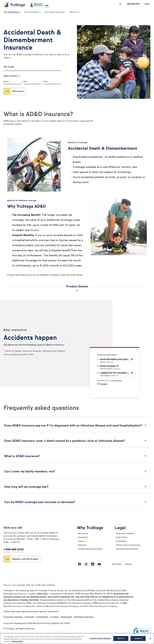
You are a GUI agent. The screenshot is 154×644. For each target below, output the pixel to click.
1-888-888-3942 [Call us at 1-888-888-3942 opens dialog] (133, 4)
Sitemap (128, 564)
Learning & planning (55, 12)
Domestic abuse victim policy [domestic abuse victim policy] (128, 545)
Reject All (121, 638)
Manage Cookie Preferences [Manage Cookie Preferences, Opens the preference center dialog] (101, 638)
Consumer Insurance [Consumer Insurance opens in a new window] (13, 617)
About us (75, 12)
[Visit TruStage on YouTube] (99, 564)
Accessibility (121, 541)
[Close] (150, 638)
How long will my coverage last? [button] (76, 487)
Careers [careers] (81, 541)
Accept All (138, 638)
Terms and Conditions (125, 534)
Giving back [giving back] (83, 537)
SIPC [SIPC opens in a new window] (46, 594)
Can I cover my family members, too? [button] (76, 472)
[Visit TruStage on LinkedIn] (93, 564)
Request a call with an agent (25, 559)
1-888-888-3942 (14, 550)
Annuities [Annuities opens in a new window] (30, 617)
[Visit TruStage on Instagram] (86, 564)
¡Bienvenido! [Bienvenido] (117, 564)
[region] (77, 639)
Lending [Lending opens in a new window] (55, 617)
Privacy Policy (122, 537)
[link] (143, 632)
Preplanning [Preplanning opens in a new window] (43, 617)
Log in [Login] (147, 4)
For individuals (12, 12)
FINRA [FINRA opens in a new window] (39, 594)
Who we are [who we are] (83, 534)
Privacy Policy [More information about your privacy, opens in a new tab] (18, 642)
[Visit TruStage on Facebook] (79, 564)
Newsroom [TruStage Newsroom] (82, 545)
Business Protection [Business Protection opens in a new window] (84, 617)
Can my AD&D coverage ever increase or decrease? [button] (76, 502)
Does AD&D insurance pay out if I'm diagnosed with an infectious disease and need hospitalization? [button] (76, 426)
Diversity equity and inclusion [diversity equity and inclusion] (90, 549)
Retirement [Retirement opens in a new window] (67, 617)
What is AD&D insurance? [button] (76, 456)
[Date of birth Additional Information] (19, 76)
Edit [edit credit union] (47, 6)
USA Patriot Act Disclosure (127, 549)
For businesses (32, 12)
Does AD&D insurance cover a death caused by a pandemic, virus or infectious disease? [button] (76, 441)
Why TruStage (92, 528)
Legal (122, 528)
